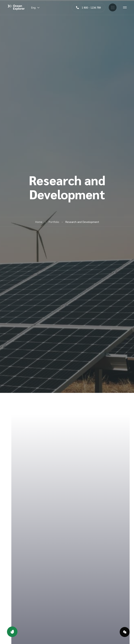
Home (39, 222)
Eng (35, 7)
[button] (88, 8)
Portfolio (54, 222)
